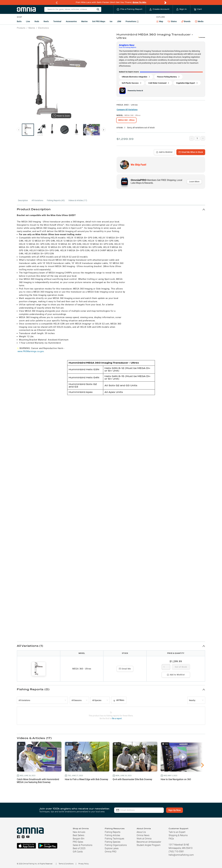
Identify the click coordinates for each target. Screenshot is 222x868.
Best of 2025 (79, 848)
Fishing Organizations (116, 845)
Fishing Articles (112, 835)
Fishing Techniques (114, 839)
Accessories (71, 21)
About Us (141, 832)
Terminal (57, 21)
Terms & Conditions (66, 864)
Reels (46, 21)
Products (21, 28)
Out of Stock (181, 667)
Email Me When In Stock (191, 152)
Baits (19, 21)
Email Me (125, 669)
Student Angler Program (149, 845)
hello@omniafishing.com (181, 855)
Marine (84, 21)
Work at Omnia (144, 839)
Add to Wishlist (164, 152)
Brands (186, 21)
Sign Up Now (174, 810)
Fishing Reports (113, 832)
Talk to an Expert (177, 832)
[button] (111, 209)
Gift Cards (78, 852)
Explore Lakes (112, 848)
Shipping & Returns (178, 835)
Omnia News (143, 835)
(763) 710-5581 (176, 851)
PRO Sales (78, 842)
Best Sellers (79, 835)
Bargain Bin (79, 839)
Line (28, 21)
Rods (37, 21)
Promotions (132, 22)
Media (199, 22)
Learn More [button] (194, 182)
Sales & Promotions (83, 845)
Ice (111, 21)
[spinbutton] (166, 667)
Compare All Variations (127, 110)
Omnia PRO (111, 852)
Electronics (43, 28)
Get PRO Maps (99, 21)
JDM (119, 21)
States (172, 21)
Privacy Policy (84, 864)
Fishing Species (113, 842)
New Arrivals (79, 832)
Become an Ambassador (149, 842)
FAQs (171, 839)
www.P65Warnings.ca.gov (31, 351)
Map (160, 21)
